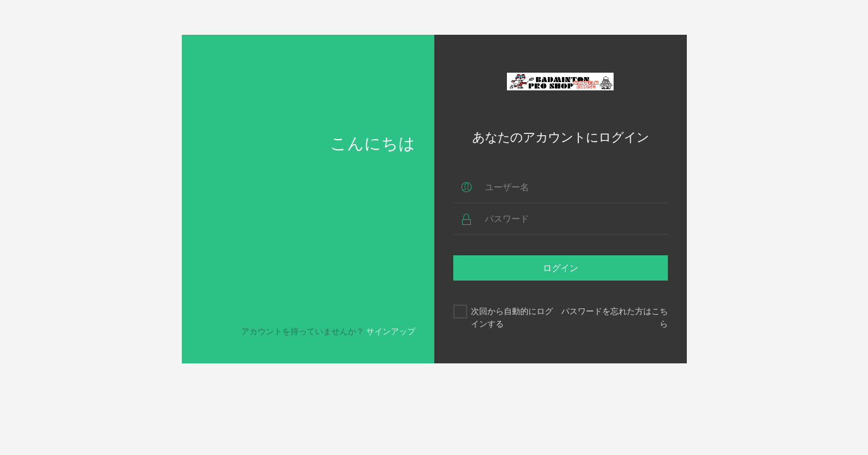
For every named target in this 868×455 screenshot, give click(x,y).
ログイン (561, 268)
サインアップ (391, 331)
